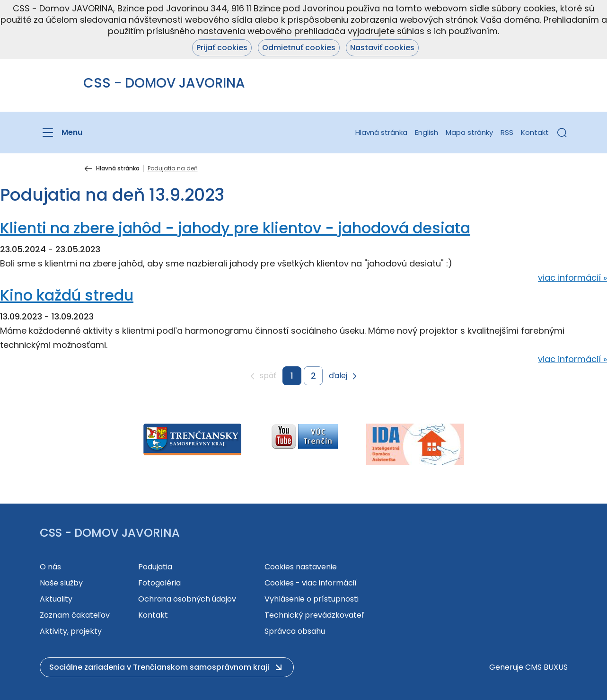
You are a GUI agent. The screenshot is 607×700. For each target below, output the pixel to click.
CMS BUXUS (546, 667)
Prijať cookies (222, 48)
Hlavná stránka (381, 132)
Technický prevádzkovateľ (314, 615)
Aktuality (56, 599)
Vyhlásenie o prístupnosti (312, 599)
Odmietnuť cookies (299, 48)
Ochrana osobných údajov (187, 599)
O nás (50, 567)
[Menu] (61, 133)
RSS (507, 132)
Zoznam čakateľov (75, 615)
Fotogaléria (159, 583)
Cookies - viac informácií (311, 583)
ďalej (338, 376)
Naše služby (61, 583)
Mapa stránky (469, 132)
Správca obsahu (295, 631)
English (427, 132)
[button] (562, 133)
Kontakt (535, 132)
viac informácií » (572, 278)
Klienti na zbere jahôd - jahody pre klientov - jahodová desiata (235, 228)
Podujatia (155, 567)
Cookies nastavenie (301, 567)
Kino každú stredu (67, 295)
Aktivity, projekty (71, 631)
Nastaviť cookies (382, 48)
